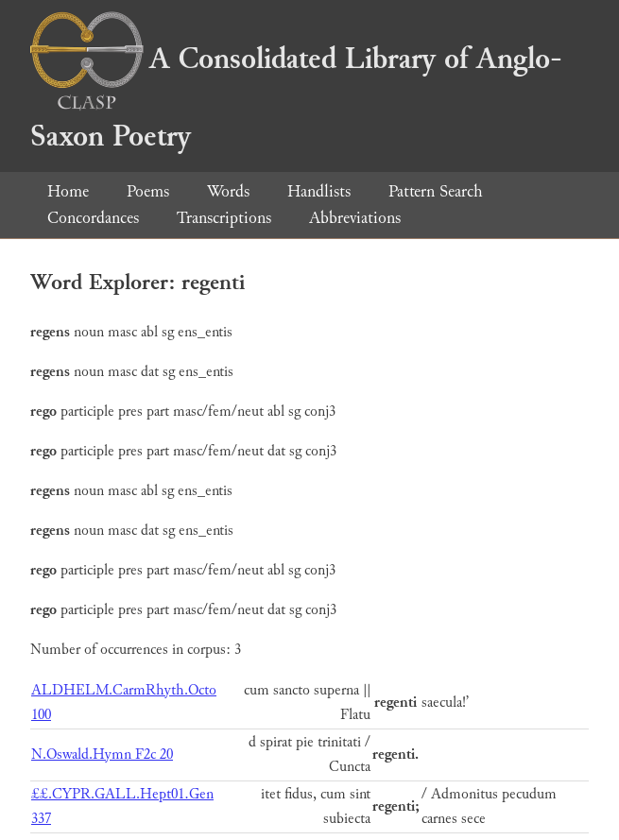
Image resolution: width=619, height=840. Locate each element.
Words (228, 191)
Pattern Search (436, 191)
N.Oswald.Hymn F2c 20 (102, 754)
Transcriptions (224, 218)
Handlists (319, 191)
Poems (148, 191)
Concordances (93, 218)
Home (68, 191)
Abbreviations (355, 218)
